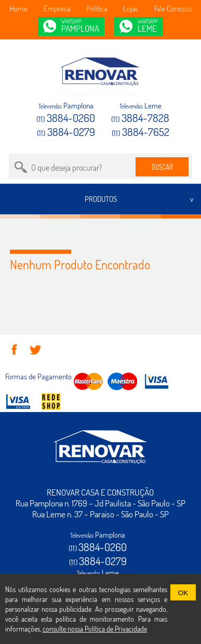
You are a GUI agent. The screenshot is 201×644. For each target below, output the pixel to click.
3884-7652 (140, 132)
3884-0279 (66, 132)
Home (19, 9)
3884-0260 (66, 118)
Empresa (57, 9)
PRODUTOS (101, 199)
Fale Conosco (173, 9)
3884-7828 (140, 118)
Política (97, 9)
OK (183, 593)
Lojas (131, 9)
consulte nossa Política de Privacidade (95, 629)
